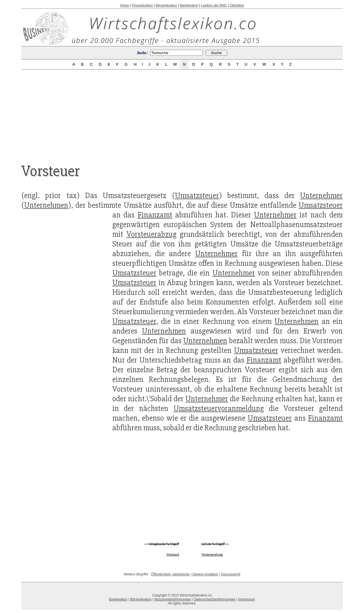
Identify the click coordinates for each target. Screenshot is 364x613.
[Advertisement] (182, 112)
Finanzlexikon (142, 5)
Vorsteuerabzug (152, 234)
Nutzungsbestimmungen (173, 599)
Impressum (246, 599)
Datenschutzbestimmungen (215, 599)
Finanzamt (155, 215)
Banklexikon (189, 5)
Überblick (237, 5)
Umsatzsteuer (197, 196)
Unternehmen (46, 205)
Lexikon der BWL (214, 5)
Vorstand (173, 555)
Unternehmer (321, 196)
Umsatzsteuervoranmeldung (219, 408)
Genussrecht (231, 574)
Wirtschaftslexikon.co (173, 23)
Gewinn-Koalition (205, 574)
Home (125, 5)
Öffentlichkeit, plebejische (170, 574)
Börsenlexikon (166, 5)
